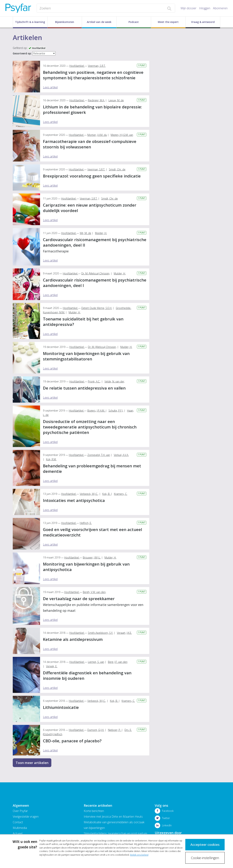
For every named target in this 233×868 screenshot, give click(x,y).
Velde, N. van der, (115, 381)
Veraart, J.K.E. (124, 633)
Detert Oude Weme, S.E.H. (97, 308)
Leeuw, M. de (116, 100)
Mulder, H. (101, 233)
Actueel (18, 833)
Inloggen (205, 8)
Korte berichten (94, 811)
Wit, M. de (85, 233)
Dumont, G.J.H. (96, 730)
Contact (18, 822)
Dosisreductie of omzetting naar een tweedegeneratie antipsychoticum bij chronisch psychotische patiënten (90, 427)
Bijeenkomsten (65, 22)
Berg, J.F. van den (118, 662)
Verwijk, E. (52, 666)
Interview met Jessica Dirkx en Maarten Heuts (113, 817)
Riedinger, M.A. (96, 100)
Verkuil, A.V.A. (121, 455)
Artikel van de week (99, 22)
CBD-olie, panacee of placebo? (72, 741)
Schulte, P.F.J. (116, 411)
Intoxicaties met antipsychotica (74, 500)
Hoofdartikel (77, 66)
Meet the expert (168, 22)
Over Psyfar (20, 811)
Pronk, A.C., (94, 381)
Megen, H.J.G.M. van (122, 135)
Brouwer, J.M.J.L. (92, 557)
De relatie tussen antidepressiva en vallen (84, 388)
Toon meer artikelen (32, 763)
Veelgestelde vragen (26, 817)
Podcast (134, 22)
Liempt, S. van (96, 662)
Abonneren (220, 8)
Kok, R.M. (51, 459)
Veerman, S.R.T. (97, 66)
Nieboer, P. (115, 730)
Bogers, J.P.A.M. (96, 411)
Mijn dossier (188, 8)
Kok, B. (107, 494)
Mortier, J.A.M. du (97, 135)
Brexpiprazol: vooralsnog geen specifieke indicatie (92, 176)
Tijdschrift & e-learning (30, 22)
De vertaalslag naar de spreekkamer (93, 604)
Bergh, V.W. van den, (94, 592)
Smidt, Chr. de (117, 169)
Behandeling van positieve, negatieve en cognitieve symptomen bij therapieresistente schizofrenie (93, 75)
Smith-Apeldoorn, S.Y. (100, 633)
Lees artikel (50, 87)
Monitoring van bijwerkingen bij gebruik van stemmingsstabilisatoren (86, 356)
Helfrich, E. (86, 523)
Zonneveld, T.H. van (99, 455)
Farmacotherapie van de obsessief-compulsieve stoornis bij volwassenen (90, 144)
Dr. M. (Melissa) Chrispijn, (96, 273)
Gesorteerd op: (22, 53)
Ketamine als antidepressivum (73, 639)
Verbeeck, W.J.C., (89, 494)
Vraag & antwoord (203, 22)
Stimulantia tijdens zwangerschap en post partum (115, 833)
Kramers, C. (121, 494)
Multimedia (20, 828)
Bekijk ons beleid (139, 855)
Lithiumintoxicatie (61, 707)
